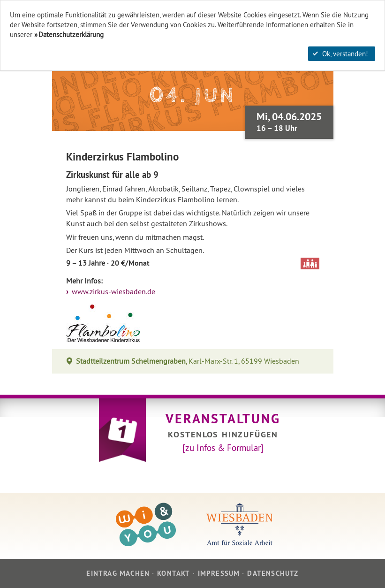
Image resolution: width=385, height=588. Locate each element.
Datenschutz (273, 573)
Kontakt (174, 573)
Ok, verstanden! (340, 54)
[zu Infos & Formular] (223, 448)
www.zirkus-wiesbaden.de (113, 292)
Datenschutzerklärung (71, 34)
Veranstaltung (223, 419)
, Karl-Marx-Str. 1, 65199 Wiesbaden (188, 361)
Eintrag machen (118, 573)
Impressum (219, 573)
